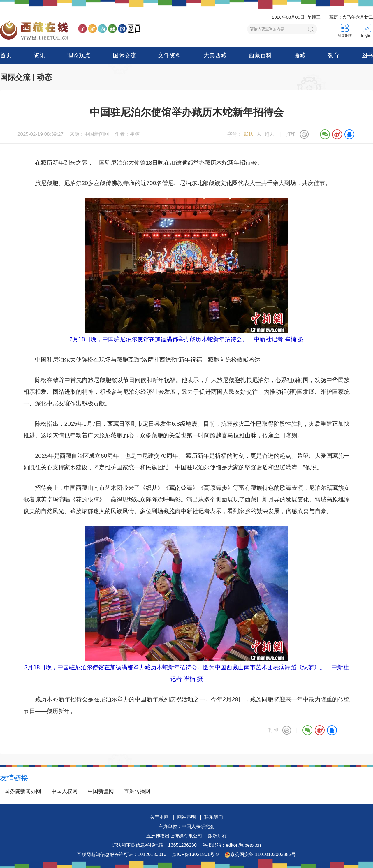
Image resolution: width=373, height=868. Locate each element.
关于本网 (159, 817)
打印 (291, 134)
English (367, 36)
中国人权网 (64, 791)
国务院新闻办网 (23, 791)
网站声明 (186, 817)
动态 (44, 77)
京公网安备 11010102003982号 (260, 855)
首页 (6, 55)
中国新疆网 (101, 791)
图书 (367, 55)
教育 (333, 55)
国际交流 (124, 55)
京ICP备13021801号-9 (195, 854)
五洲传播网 (137, 791)
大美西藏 (215, 55)
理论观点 (79, 55)
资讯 (40, 55)
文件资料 (170, 55)
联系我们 (214, 817)
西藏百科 (260, 55)
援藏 (300, 55)
